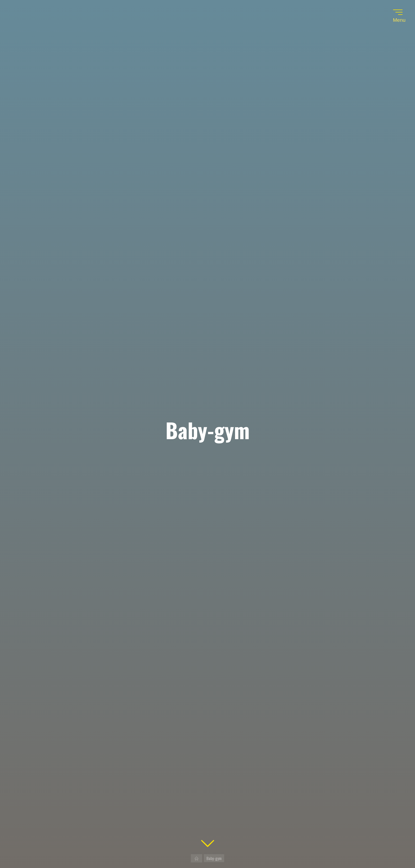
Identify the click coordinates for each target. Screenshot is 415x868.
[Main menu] (398, 12)
